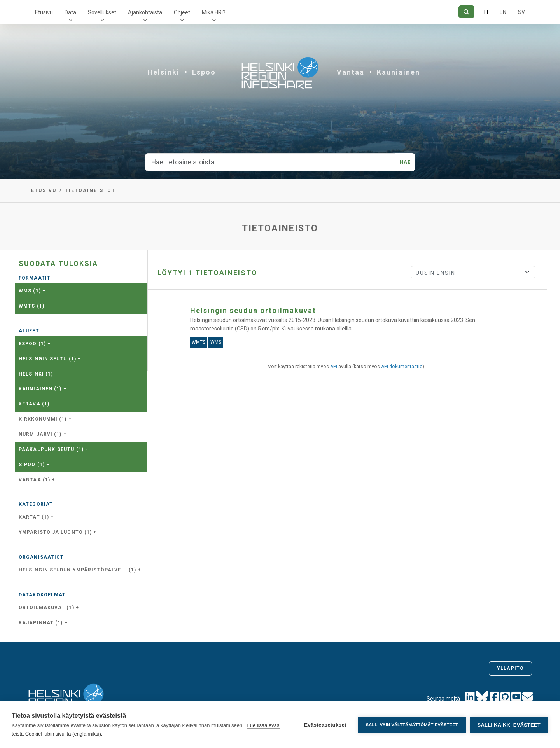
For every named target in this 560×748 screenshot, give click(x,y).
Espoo (204, 72)
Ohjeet (182, 12)
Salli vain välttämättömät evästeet (412, 725)
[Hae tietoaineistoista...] (270, 162)
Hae (405, 162)
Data (70, 12)
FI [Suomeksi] (486, 12)
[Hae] (466, 12)
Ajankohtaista (145, 12)
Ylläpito (510, 668)
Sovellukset (102, 12)
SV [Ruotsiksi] (521, 12)
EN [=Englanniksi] (503, 12)
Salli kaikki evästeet (509, 725)
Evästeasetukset (325, 725)
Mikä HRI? (214, 12)
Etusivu (44, 12)
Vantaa (351, 72)
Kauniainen (398, 72)
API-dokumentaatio (402, 367)
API (334, 367)
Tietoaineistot (90, 190)
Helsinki (164, 72)
